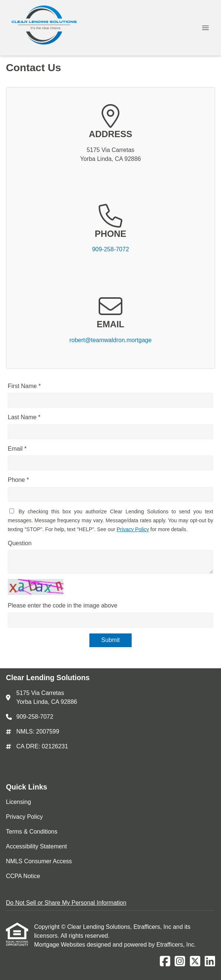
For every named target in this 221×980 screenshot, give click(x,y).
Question (20, 543)
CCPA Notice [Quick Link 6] (23, 876)
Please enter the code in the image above (62, 605)
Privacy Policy (133, 529)
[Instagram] (180, 962)
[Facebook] (165, 962)
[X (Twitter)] (195, 962)
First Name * (24, 386)
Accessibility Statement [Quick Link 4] (37, 846)
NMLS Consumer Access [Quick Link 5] (39, 861)
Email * (17, 449)
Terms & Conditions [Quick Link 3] (32, 832)
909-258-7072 (110, 249)
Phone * (18, 480)
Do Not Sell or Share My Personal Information (66, 903)
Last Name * (24, 417)
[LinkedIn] (210, 962)
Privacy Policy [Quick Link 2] (24, 817)
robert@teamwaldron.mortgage (110, 340)
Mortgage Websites (60, 945)
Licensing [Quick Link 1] (19, 802)
